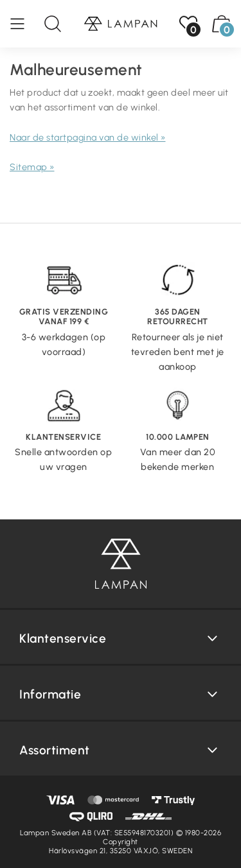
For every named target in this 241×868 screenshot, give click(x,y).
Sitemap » (32, 167)
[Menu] (24, 24)
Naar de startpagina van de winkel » (88, 137)
